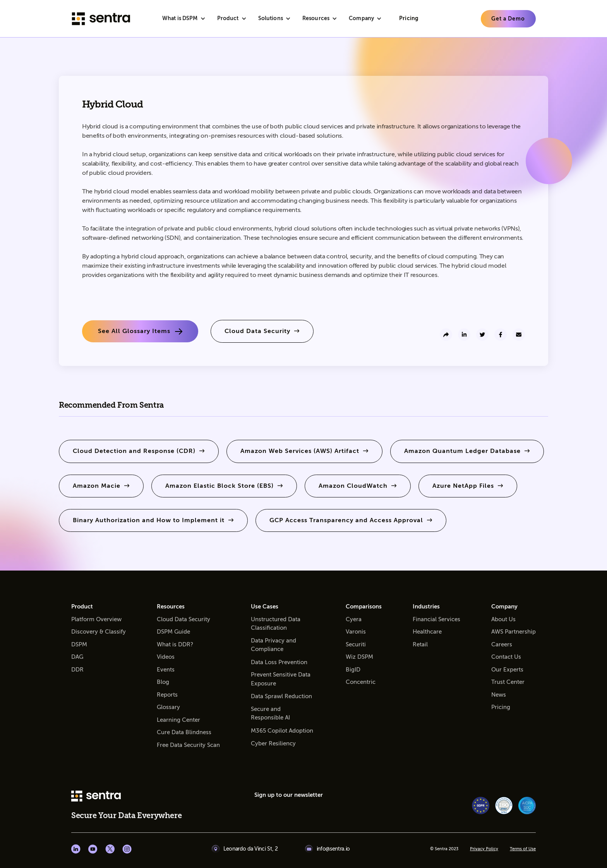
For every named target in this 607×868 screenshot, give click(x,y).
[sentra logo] (96, 797)
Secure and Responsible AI (270, 713)
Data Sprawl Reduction (281, 696)
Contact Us (506, 657)
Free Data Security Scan (188, 745)
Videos (166, 657)
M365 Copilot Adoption (282, 731)
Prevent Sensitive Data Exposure (281, 679)
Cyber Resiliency (273, 743)
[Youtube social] (93, 849)
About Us (503, 619)
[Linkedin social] (76, 849)
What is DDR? (175, 644)
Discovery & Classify (99, 632)
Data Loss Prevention (279, 662)
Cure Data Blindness (184, 732)
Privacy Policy (484, 849)
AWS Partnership (514, 632)
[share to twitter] (482, 335)
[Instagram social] (127, 849)
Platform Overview (96, 619)
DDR (77, 670)
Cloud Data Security (183, 619)
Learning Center (178, 720)
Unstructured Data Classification (276, 624)
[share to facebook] (501, 335)
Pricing (501, 707)
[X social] (110, 849)
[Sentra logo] (101, 19)
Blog (163, 682)
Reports (167, 695)
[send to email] (519, 335)
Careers (502, 644)
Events (166, 670)
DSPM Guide (173, 632)
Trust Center (508, 682)
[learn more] (508, 19)
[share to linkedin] (464, 335)
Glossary (168, 707)
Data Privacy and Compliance (273, 645)
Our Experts (507, 670)
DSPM (79, 644)
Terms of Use (523, 849)
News (499, 695)
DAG (77, 657)
